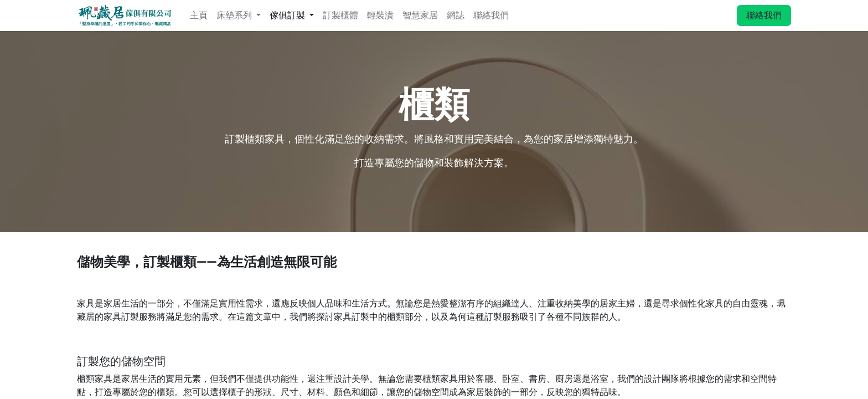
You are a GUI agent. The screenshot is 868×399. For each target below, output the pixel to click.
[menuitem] (199, 16)
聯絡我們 (764, 15)
